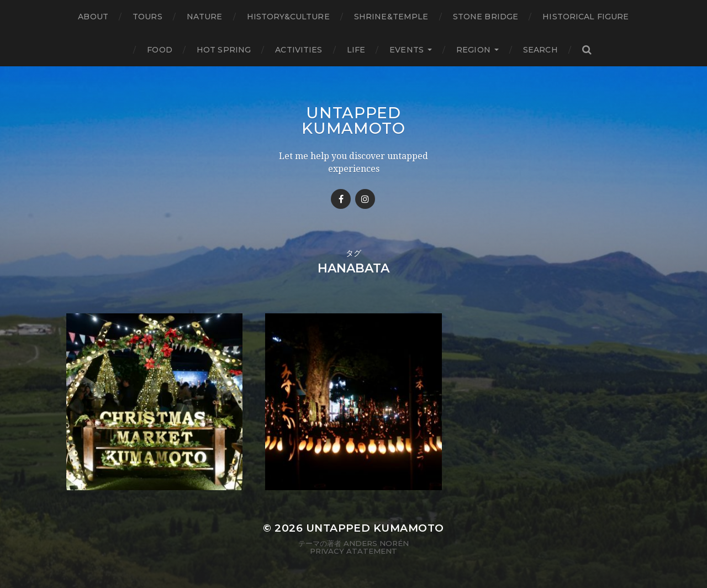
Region (473, 50)
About (93, 17)
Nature (205, 17)
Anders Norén (376, 543)
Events (407, 50)
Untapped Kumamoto (353, 120)
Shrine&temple (391, 17)
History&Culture (288, 17)
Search (540, 50)
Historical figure (585, 17)
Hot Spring (224, 50)
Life (356, 50)
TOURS (147, 17)
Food (160, 50)
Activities (299, 50)
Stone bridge (486, 17)
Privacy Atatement (353, 551)
